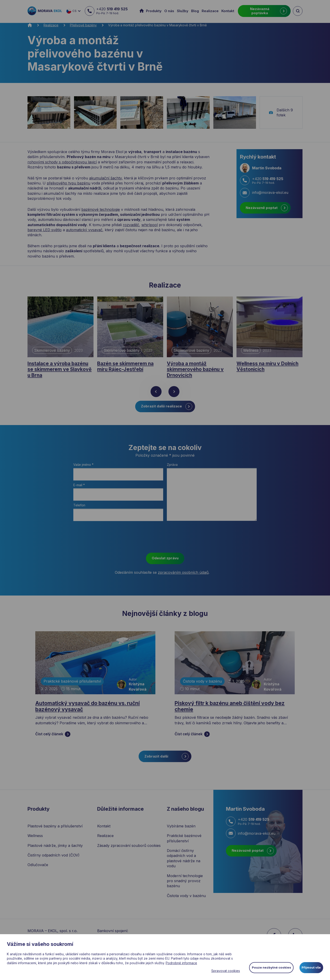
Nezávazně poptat (267, 208)
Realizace (210, 11)
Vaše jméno (83, 467)
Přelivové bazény (83, 25)
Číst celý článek (53, 737)
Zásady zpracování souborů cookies (129, 848)
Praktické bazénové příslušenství (72, 684)
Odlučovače (38, 868)
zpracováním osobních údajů (183, 574)
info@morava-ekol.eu (251, 836)
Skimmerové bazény (52, 350)
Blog (195, 11)
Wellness (251, 350)
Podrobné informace (181, 963)
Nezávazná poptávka (268, 11)
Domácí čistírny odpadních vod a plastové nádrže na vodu (184, 861)
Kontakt (228, 11)
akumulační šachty (105, 178)
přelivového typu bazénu (69, 183)
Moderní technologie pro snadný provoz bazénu (185, 884)
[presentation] (165, 540)
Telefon (79, 507)
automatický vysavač (84, 230)
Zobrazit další (166, 759)
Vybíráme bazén (181, 829)
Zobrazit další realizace (167, 409)
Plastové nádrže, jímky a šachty (55, 848)
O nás (169, 11)
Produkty (154, 11)
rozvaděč (131, 225)
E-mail (79, 487)
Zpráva (172, 467)
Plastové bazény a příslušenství (55, 829)
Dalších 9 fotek (281, 113)
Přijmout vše (311, 967)
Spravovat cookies (222, 971)
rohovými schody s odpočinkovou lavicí (62, 162)
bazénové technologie (101, 209)
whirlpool (150, 225)
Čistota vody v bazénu (202, 684)
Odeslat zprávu (165, 560)
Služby (183, 11)
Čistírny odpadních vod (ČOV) (54, 858)
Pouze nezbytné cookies (268, 967)
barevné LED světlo (45, 230)
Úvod (142, 11)
